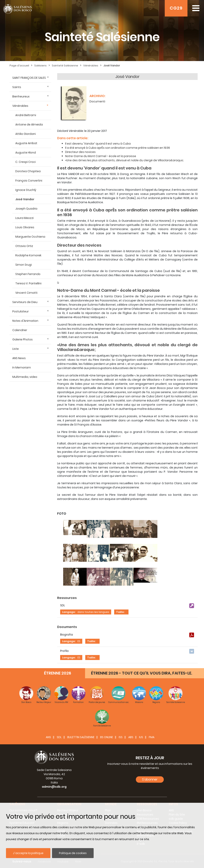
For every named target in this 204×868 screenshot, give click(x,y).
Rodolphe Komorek (28, 255)
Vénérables (91, 66)
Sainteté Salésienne (65, 66)
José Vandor (112, 66)
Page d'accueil (19, 66)
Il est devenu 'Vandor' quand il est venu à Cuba (98, 144)
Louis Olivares (25, 227)
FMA (152, 737)
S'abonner (150, 779)
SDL (59, 737)
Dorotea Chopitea (28, 171)
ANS (48, 737)
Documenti (97, 101)
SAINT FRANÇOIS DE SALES (29, 78)
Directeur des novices (80, 152)
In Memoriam (22, 367)
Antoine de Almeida (29, 124)
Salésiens (40, 66)
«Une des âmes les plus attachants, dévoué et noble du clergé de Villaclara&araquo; (124, 160)
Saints (17, 87)
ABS (131, 737)
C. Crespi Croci (25, 162)
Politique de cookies (73, 853)
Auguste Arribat (26, 143)
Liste (16, 349)
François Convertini (29, 181)
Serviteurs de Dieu (25, 302)
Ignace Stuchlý (26, 190)
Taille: (120, 612)
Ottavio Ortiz (24, 246)
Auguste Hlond (26, 153)
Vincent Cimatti (26, 293)
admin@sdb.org (54, 787)
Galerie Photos (23, 339)
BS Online (107, 737)
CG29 (176, 8)
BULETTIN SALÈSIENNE (81, 737)
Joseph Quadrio (26, 209)
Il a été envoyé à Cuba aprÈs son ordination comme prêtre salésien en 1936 (118, 148)
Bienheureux (21, 96)
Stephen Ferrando (28, 274)
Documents (67, 627)
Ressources (67, 598)
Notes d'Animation (25, 321)
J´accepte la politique (28, 853)
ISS (121, 737)
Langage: (69, 612)
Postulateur (21, 311)
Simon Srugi (24, 265)
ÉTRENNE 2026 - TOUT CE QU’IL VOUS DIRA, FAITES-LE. (142, 673)
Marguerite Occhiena (30, 237)
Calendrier (20, 330)
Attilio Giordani (25, 134)
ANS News (19, 358)
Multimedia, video (25, 377)
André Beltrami (26, 115)
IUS (141, 737)
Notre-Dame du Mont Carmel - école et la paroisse (101, 156)
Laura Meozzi (25, 218)
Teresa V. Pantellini (28, 283)
